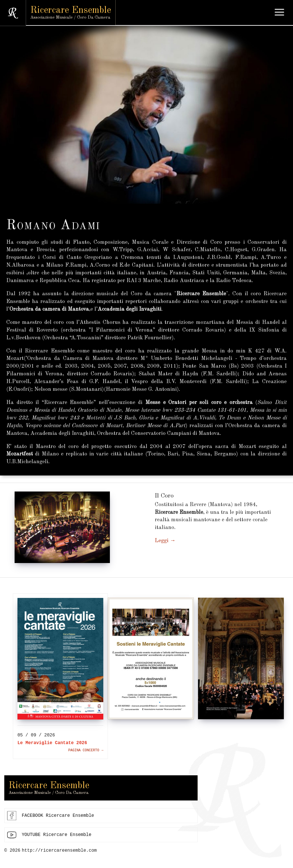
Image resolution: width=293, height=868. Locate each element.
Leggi (162, 541)
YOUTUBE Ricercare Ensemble (57, 836)
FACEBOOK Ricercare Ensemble (58, 816)
